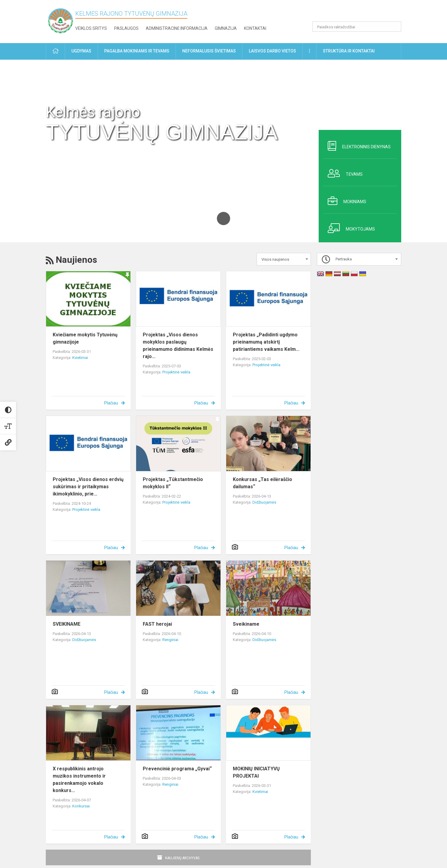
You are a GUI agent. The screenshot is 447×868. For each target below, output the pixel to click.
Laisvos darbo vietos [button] (272, 51)
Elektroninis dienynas (357, 146)
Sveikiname (246, 624)
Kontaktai (255, 28)
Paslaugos (126, 28)
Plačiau (111, 403)
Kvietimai (80, 358)
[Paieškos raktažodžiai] (357, 27)
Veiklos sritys (91, 28)
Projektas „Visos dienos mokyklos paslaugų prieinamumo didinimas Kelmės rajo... (178, 346)
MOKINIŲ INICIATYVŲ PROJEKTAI (256, 772)
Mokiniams (345, 201)
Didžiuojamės (264, 502)
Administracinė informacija (177, 28)
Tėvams (343, 173)
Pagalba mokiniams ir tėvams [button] (137, 51)
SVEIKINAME (67, 624)
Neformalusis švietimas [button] (209, 51)
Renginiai (170, 640)
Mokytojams (349, 228)
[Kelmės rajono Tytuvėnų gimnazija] (61, 20)
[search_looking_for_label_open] (395, 27)
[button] (360, 13)
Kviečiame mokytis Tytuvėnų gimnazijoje (85, 338)
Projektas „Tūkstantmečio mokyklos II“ (173, 483)
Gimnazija (226, 28)
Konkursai (81, 806)
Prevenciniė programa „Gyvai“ (177, 769)
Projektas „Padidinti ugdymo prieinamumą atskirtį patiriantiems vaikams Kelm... (266, 342)
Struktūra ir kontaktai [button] (349, 51)
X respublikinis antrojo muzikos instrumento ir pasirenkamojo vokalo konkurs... (79, 780)
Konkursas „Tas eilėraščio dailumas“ (263, 483)
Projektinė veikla (176, 372)
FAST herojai (157, 624)
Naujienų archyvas (182, 858)
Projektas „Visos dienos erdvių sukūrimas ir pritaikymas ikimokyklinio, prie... (88, 487)
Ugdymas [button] (81, 51)
